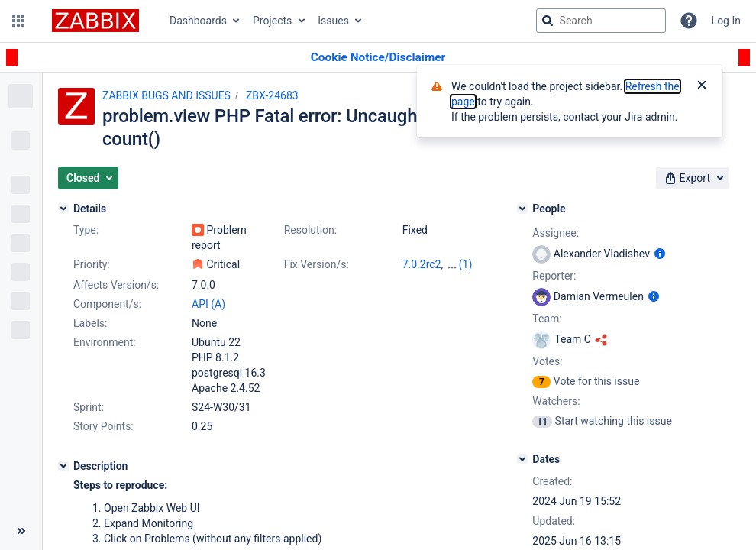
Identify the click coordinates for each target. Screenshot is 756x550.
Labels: (90, 323)
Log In (726, 21)
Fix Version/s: (317, 264)
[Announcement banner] (378, 58)
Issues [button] (333, 21)
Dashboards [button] (198, 21)
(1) (466, 264)
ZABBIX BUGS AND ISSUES (166, 95)
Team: (547, 319)
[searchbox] (601, 21)
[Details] (63, 209)
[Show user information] (660, 254)
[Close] (702, 86)
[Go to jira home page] (95, 21)
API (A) (208, 304)
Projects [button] (272, 21)
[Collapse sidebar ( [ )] (21, 531)
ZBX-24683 (272, 95)
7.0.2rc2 (422, 264)
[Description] (63, 466)
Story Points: (103, 426)
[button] (18, 21)
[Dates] (522, 459)
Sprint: (89, 407)
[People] (522, 209)
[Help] (689, 21)
